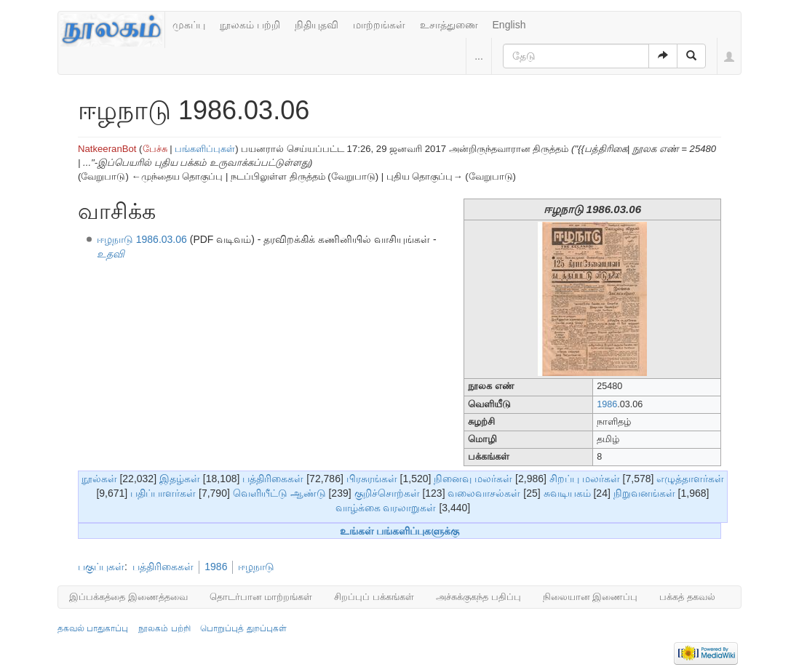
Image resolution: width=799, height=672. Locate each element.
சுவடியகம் (567, 493)
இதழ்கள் (180, 479)
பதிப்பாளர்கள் (163, 493)
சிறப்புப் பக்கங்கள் (374, 597)
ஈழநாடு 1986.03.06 (142, 239)
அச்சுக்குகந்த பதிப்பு (478, 597)
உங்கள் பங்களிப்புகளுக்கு (400, 531)
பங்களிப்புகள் (205, 149)
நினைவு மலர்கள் (473, 479)
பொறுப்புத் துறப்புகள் (243, 628)
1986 (607, 404)
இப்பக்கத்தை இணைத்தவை (128, 597)
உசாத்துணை (449, 25)
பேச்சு (155, 149)
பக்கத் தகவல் (687, 597)
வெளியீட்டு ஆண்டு (279, 493)
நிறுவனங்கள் (644, 493)
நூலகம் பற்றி (250, 25)
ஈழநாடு (256, 567)
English (509, 25)
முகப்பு (189, 25)
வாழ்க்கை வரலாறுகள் (386, 508)
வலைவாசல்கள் (484, 493)
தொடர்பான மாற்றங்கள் (261, 597)
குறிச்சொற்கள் (387, 493)
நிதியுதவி (317, 25)
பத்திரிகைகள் (273, 479)
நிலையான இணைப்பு (591, 597)
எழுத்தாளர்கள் (690, 479)
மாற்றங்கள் (379, 25)
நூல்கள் (99, 479)
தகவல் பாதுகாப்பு (93, 628)
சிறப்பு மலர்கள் (585, 479)
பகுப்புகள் (101, 567)
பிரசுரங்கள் (372, 479)
